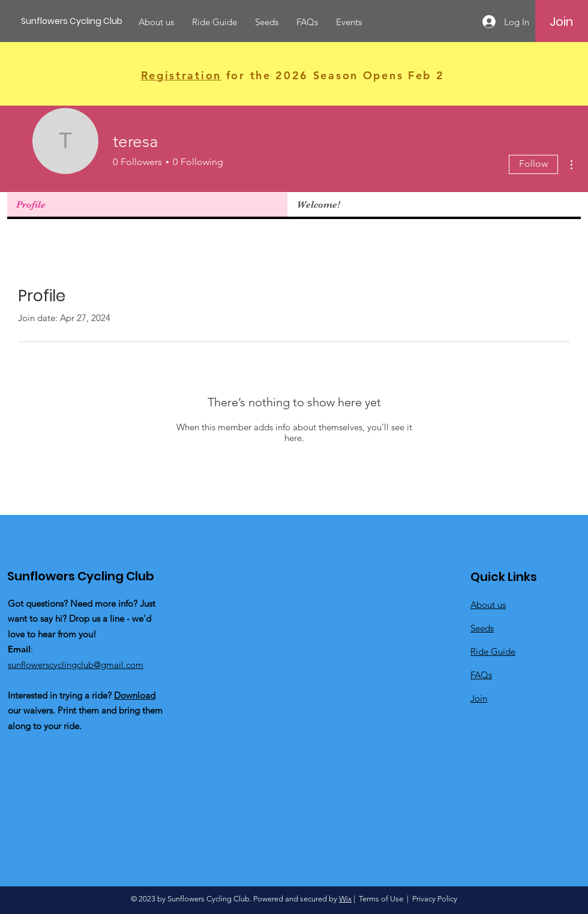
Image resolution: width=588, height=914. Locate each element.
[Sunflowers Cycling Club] (75, 21)
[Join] (561, 22)
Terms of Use (381, 899)
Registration (181, 75)
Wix (345, 899)
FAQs (481, 675)
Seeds (482, 628)
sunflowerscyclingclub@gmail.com (76, 665)
